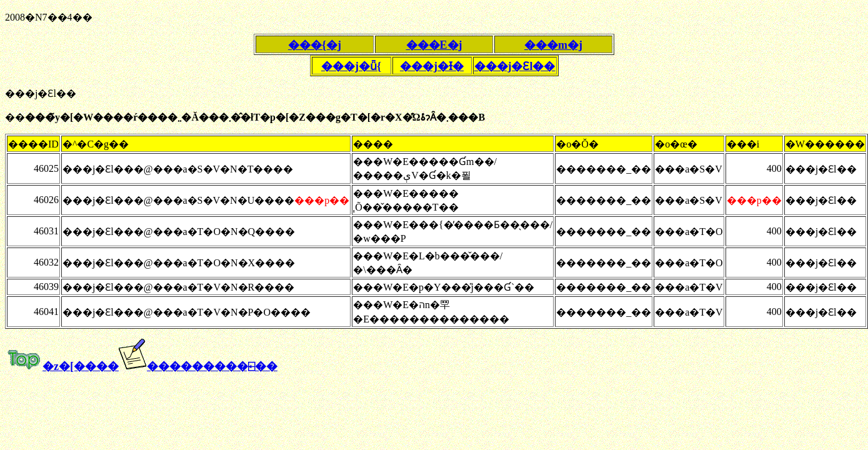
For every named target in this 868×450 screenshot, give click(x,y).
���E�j (434, 45)
